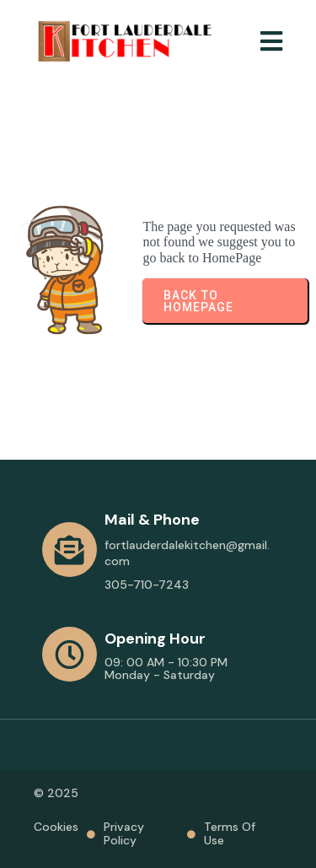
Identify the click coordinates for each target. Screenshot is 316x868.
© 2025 (56, 793)
